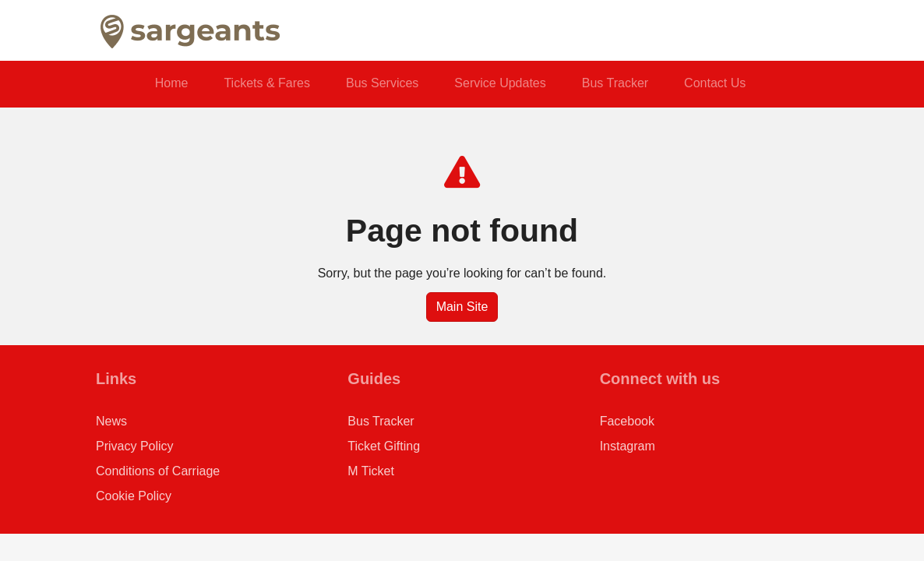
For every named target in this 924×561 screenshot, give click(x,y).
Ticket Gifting (384, 446)
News (111, 421)
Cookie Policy (134, 496)
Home (172, 83)
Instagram (628, 446)
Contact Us (715, 83)
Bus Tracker (615, 83)
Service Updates (500, 83)
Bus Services (382, 83)
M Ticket (371, 471)
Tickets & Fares (267, 83)
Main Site (462, 307)
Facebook (627, 421)
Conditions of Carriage (158, 471)
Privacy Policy (135, 446)
